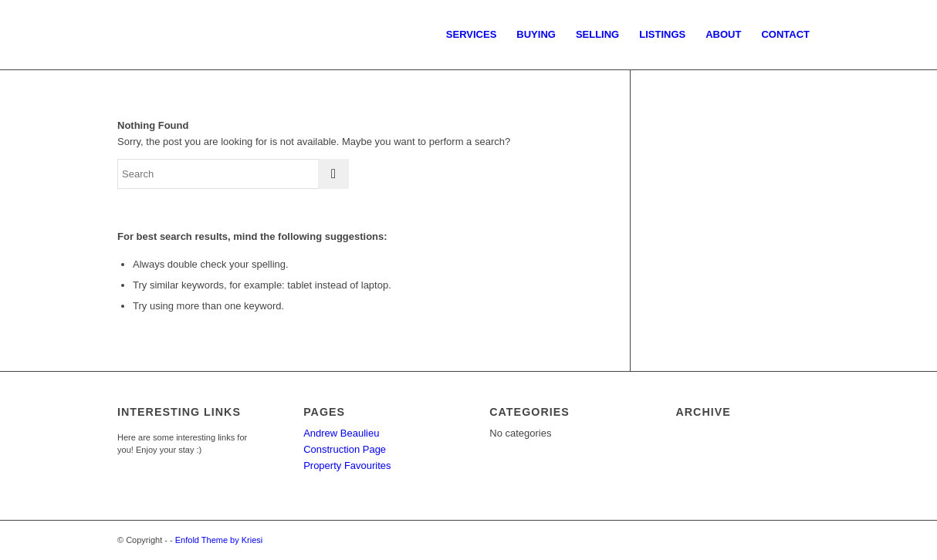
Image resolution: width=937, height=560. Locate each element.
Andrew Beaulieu (341, 433)
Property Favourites (347, 466)
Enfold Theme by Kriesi (219, 540)
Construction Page (345, 449)
